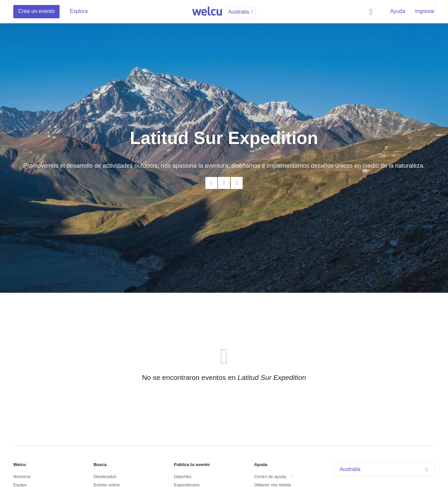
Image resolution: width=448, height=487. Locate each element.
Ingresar (425, 11)
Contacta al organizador (211, 183)
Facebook (224, 183)
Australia (386, 469)
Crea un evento (36, 11)
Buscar (372, 12)
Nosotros (22, 477)
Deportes (183, 477)
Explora (79, 11)
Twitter (237, 183)
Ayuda (398, 11)
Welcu (207, 12)
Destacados (105, 477)
